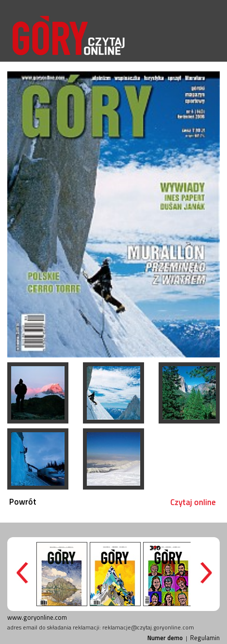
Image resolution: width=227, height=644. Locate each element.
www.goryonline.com (37, 617)
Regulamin (205, 638)
